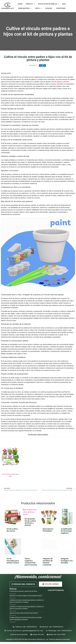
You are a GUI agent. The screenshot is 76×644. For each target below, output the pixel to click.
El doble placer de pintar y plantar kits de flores (23, 591)
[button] (23, 584)
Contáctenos (61, 8)
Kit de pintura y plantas (60, 82)
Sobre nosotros (25, 8)
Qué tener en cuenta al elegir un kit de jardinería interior (26, 596)
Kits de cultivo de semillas (48, 4)
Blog (64, 4)
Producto (30, 4)
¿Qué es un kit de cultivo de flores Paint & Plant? (24, 613)
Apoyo (38, 8)
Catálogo (49, 8)
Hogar (20, 4)
